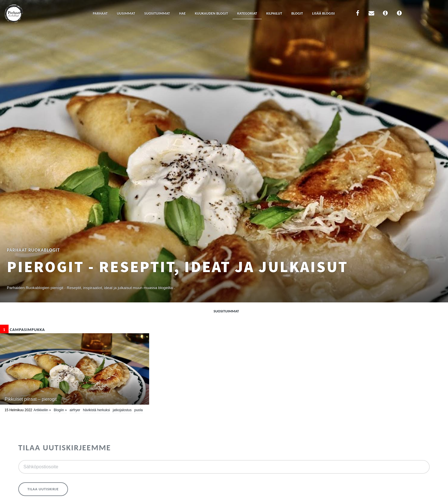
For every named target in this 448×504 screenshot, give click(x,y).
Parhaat (100, 13)
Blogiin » (60, 410)
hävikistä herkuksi (96, 410)
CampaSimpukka (22, 330)
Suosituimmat (157, 13)
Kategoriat (247, 13)
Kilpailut (274, 13)
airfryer (75, 410)
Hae (182, 13)
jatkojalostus (122, 410)
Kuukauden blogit (211, 13)
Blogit (297, 13)
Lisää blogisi (323, 13)
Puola (138, 410)
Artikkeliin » (42, 410)
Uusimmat (126, 13)
